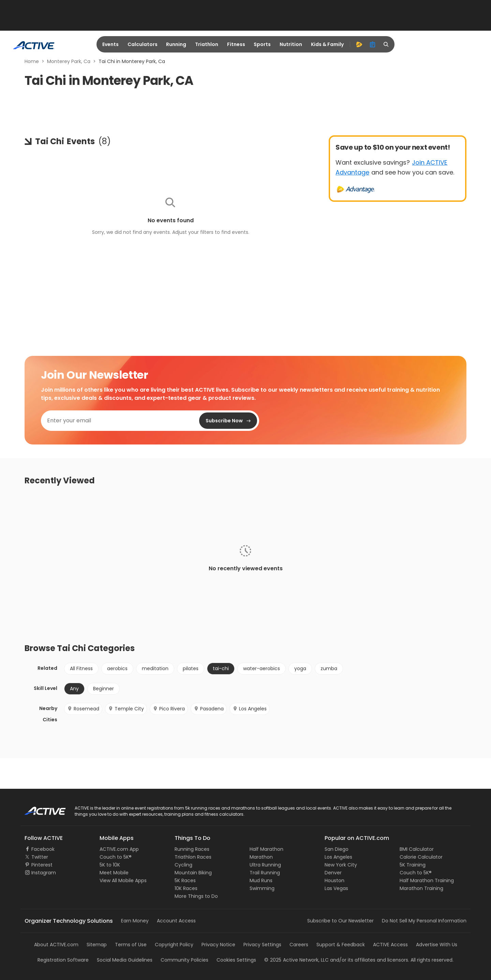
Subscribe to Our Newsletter (340, 921)
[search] (386, 44)
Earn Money (135, 921)
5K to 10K (110, 865)
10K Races (186, 888)
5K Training (413, 865)
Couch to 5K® (116, 857)
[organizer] (373, 44)
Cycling (183, 865)
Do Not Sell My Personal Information (424, 921)
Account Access (176, 921)
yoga (300, 668)
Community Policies (184, 960)
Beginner (103, 689)
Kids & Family (327, 44)
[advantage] (359, 44)
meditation (155, 668)
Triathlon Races (193, 857)
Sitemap (97, 945)
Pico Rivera (169, 709)
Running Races (192, 849)
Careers (299, 945)
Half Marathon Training (427, 880)
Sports (262, 44)
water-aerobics (262, 668)
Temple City (126, 709)
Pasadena (209, 709)
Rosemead (83, 709)
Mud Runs (261, 880)
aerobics (117, 668)
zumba (329, 668)
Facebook (43, 849)
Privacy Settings (262, 945)
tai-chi (221, 668)
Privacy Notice (218, 945)
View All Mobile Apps (123, 880)
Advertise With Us (437, 945)
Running (176, 44)
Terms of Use (131, 945)
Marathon (261, 857)
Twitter (40, 857)
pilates (191, 668)
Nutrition (291, 44)
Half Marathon (266, 849)
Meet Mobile (114, 873)
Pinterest (42, 865)
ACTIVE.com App (119, 849)
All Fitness (81, 668)
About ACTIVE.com (56, 945)
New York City (341, 865)
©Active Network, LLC (296, 960)
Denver (333, 873)
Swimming (262, 888)
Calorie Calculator (421, 857)
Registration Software (63, 960)
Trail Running (265, 873)
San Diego (337, 849)
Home (32, 61)
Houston (334, 880)
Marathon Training (421, 888)
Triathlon (207, 44)
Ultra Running (265, 865)
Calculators (143, 44)
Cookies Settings (236, 960)
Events (110, 44)
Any (74, 689)
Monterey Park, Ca (69, 61)
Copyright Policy (174, 945)
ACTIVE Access (390, 945)
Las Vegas (336, 888)
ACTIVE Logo (39, 809)
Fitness (236, 44)
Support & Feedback (341, 945)
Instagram (44, 873)
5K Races (185, 880)
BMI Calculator (417, 849)
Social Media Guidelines (125, 960)
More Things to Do (196, 896)
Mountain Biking (193, 873)
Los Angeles (250, 709)
